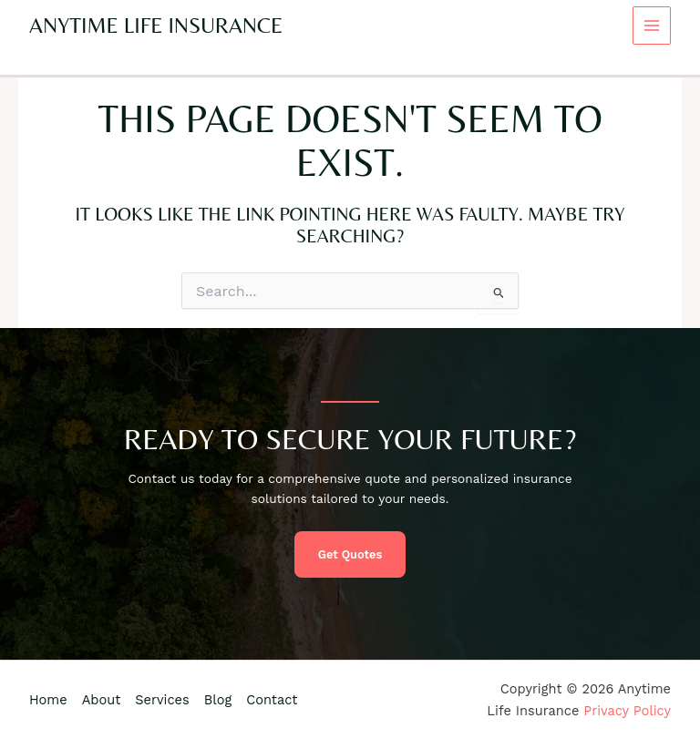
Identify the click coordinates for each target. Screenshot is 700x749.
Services (162, 700)
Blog (218, 700)
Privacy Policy (627, 711)
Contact (272, 700)
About (102, 700)
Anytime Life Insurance (156, 25)
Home (48, 700)
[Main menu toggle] (652, 26)
